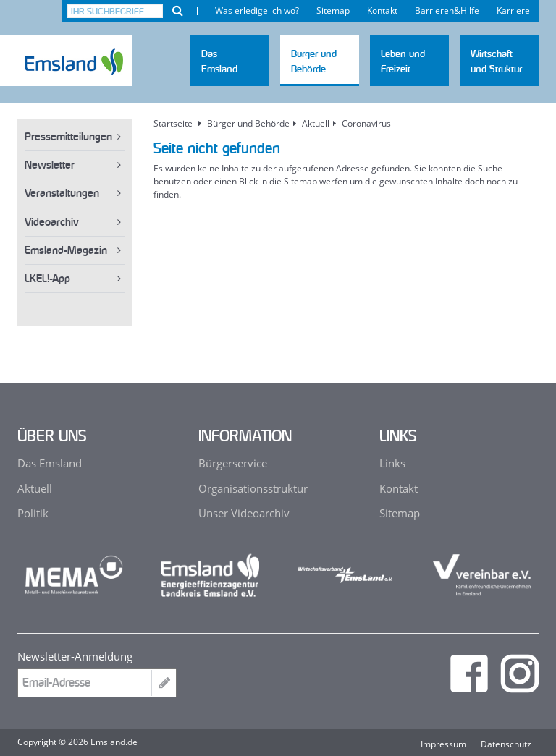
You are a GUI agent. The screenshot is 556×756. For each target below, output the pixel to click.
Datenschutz (506, 744)
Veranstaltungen (62, 193)
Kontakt (382, 10)
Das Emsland (50, 463)
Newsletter (50, 165)
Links (392, 463)
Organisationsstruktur (253, 488)
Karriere (513, 10)
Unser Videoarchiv (244, 513)
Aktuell (35, 488)
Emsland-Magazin (66, 250)
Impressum (443, 744)
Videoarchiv (52, 222)
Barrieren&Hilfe (447, 10)
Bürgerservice (233, 463)
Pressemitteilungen (68, 136)
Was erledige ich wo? (257, 10)
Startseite (173, 124)
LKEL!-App (47, 278)
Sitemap (333, 10)
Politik (33, 513)
